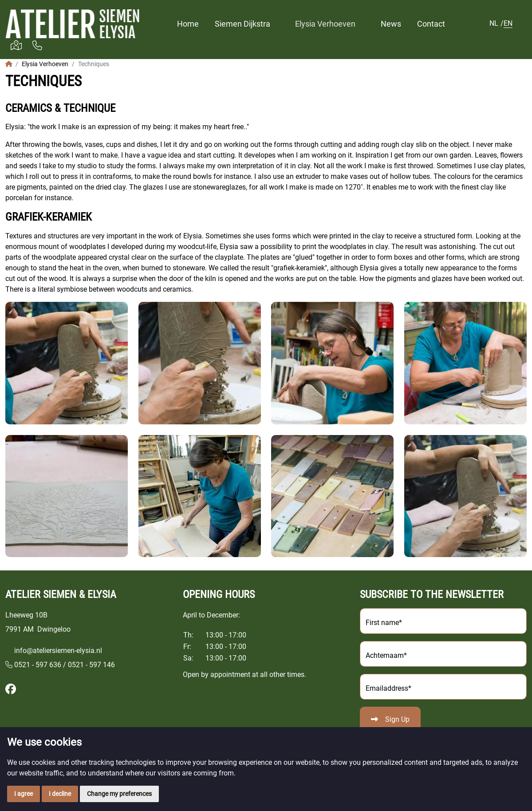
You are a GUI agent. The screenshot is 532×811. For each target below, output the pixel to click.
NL (494, 23)
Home (188, 24)
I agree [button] (24, 794)
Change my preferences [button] (119, 794)
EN (508, 23)
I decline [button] (60, 794)
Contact (431, 24)
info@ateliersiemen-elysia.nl (58, 651)
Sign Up (397, 719)
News (391, 24)
